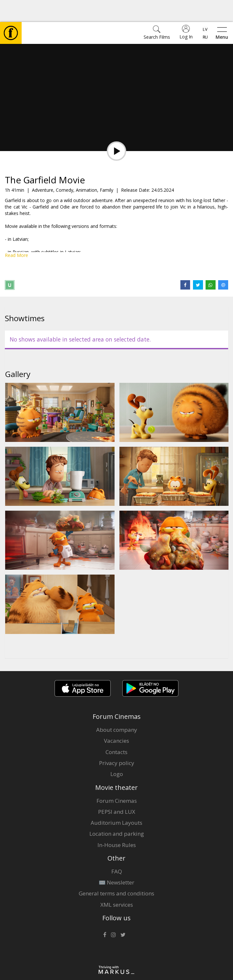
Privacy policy (117, 741)
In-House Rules (117, 823)
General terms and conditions (117, 871)
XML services (117, 883)
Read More (16, 233)
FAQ (117, 849)
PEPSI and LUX (117, 790)
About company (117, 708)
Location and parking (117, 812)
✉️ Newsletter (117, 860)
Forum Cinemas (117, 779)
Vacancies (117, 719)
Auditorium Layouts (117, 801)
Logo (117, 752)
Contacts (117, 730)
